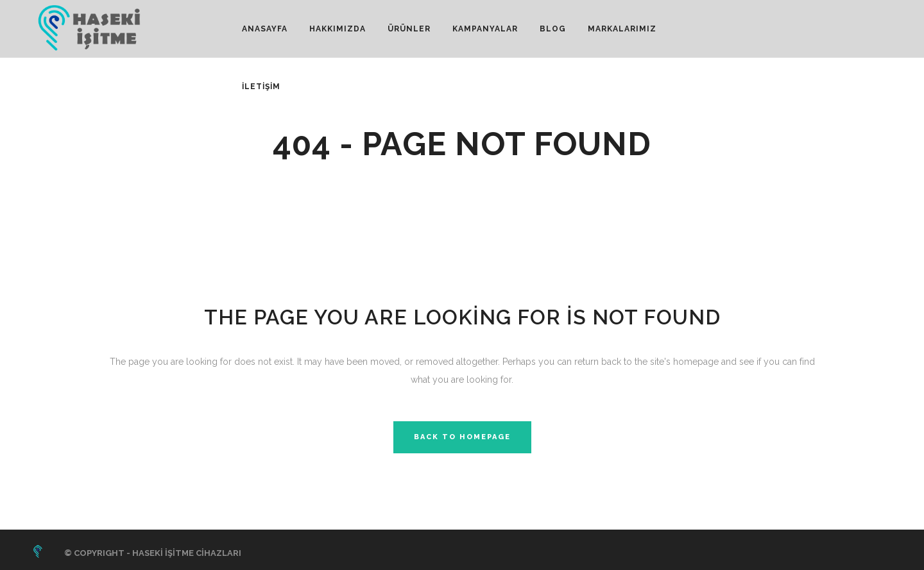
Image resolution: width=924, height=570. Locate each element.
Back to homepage (462, 437)
